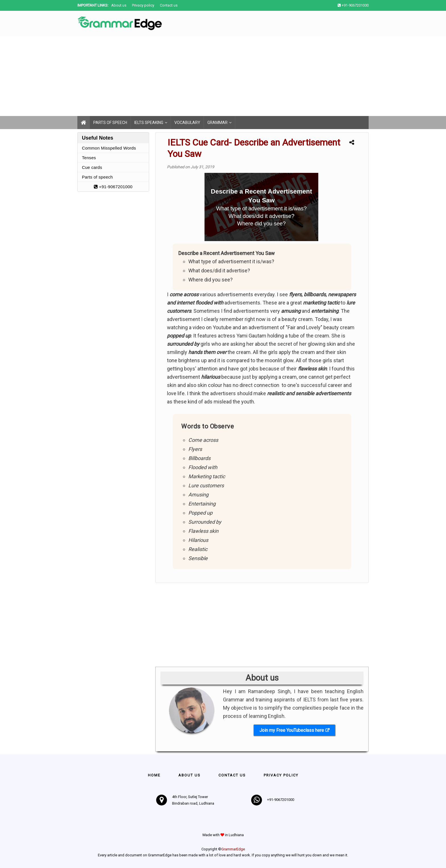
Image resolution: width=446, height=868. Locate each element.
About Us (189, 775)
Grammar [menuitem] (217, 123)
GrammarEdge (233, 849)
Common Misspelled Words (109, 148)
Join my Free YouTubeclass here (292, 730)
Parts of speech (97, 177)
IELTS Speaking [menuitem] (149, 123)
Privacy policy (143, 5)
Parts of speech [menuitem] (110, 123)
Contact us (169, 5)
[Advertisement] (171, 76)
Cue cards (92, 167)
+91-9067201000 (113, 187)
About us (119, 5)
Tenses (89, 158)
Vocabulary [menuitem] (187, 123)
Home (154, 775)
